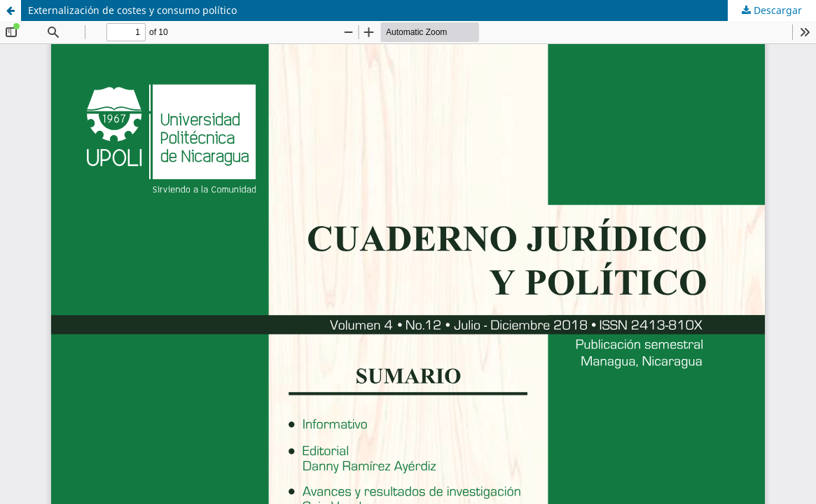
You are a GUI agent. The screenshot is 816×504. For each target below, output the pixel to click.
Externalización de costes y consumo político (132, 10)
